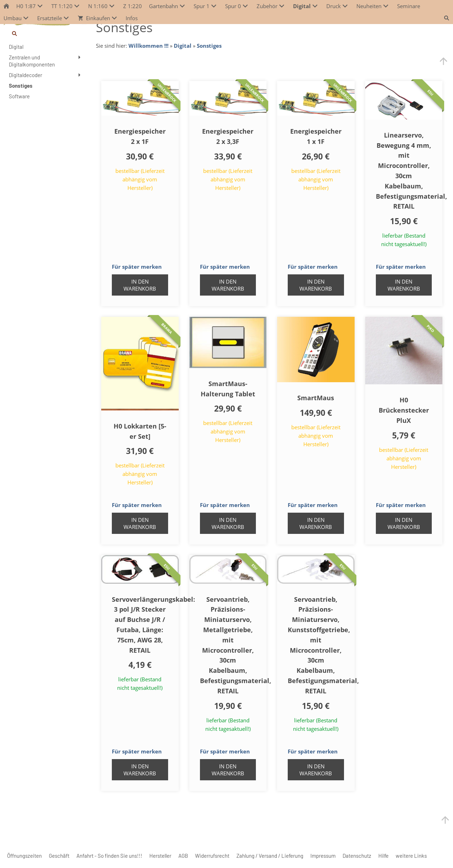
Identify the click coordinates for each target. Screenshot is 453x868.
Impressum (323, 856)
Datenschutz (357, 856)
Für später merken (137, 267)
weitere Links (411, 856)
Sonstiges (209, 46)
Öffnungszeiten (24, 856)
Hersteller (160, 856)
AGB (183, 856)
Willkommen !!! (148, 46)
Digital (183, 46)
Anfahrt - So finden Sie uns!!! (109, 856)
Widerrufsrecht (212, 856)
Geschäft (59, 856)
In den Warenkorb (140, 285)
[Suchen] (45, 34)
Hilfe (383, 856)
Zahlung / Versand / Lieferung (270, 856)
